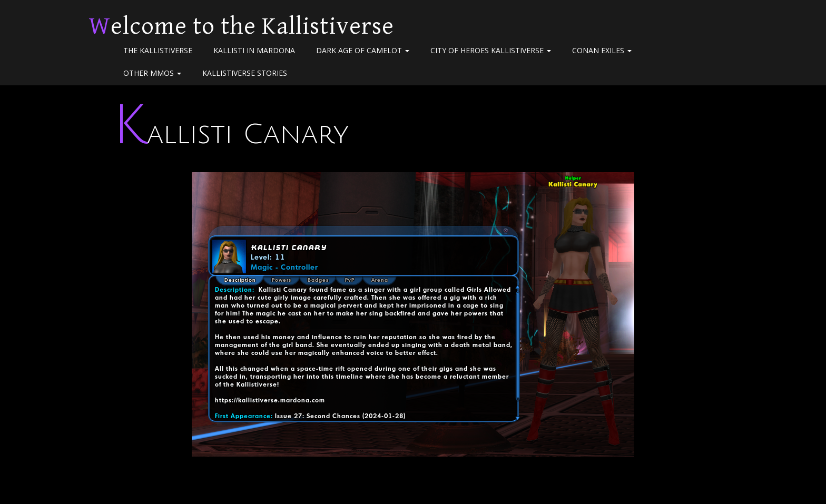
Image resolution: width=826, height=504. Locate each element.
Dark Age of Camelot (363, 50)
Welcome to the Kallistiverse (241, 26)
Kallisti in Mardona (254, 50)
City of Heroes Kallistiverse (491, 50)
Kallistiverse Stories (245, 73)
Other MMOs (152, 73)
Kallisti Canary (231, 135)
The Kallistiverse (158, 50)
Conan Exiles (602, 50)
